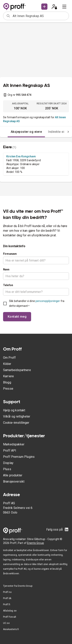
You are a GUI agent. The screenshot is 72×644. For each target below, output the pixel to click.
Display (8, 463)
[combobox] (39, 16)
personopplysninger (48, 301)
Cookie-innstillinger (16, 423)
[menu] (64, 7)
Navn (6, 269)
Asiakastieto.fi (11, 629)
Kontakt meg (17, 317)
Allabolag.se (10, 611)
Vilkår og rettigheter (17, 416)
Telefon (8, 285)
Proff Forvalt (10, 617)
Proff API (10, 451)
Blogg (7, 382)
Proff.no (7, 592)
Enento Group (36, 543)
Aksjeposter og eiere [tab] (26, 132)
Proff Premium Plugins (19, 457)
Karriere (8, 376)
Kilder (7, 364)
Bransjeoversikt (14, 481)
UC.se (6, 623)
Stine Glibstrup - (37, 539)
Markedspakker (14, 444)
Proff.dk (7, 598)
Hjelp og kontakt (14, 410)
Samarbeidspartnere (17, 370)
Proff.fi (7, 605)
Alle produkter (13, 475)
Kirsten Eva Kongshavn (21, 156)
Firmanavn (10, 254)
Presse (8, 389)
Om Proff (9, 358)
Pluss (7, 469)
